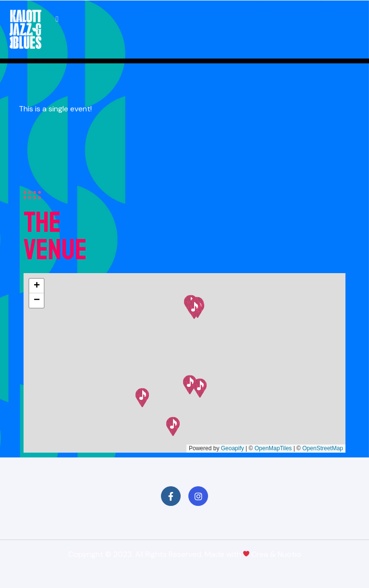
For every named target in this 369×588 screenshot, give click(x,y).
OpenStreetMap (323, 448)
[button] (173, 426)
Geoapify (233, 448)
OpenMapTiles (273, 448)
